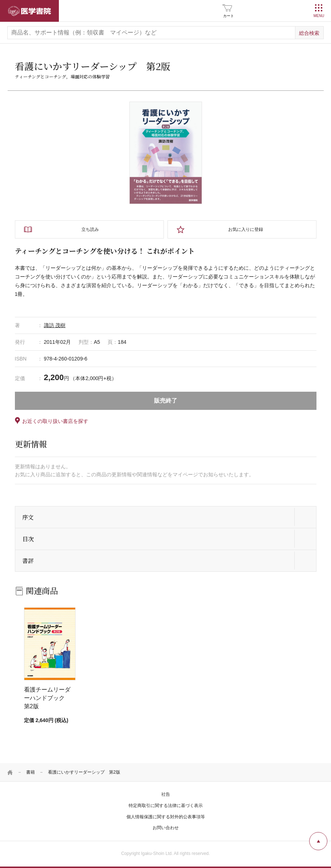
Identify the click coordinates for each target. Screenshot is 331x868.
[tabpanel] (166, 153)
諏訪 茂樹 (55, 325)
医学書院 (29, 11)
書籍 (31, 772)
